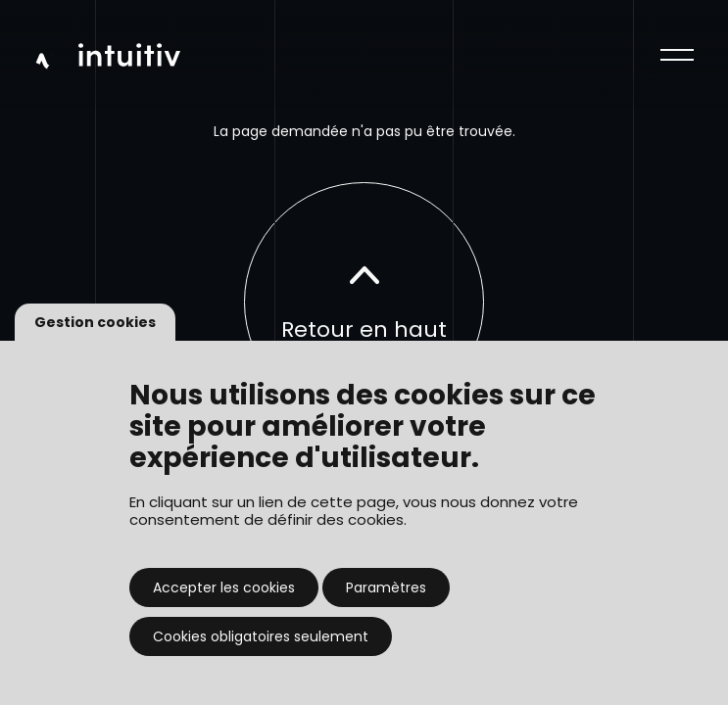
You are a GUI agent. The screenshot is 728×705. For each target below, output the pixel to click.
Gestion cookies (95, 322)
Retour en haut (364, 304)
